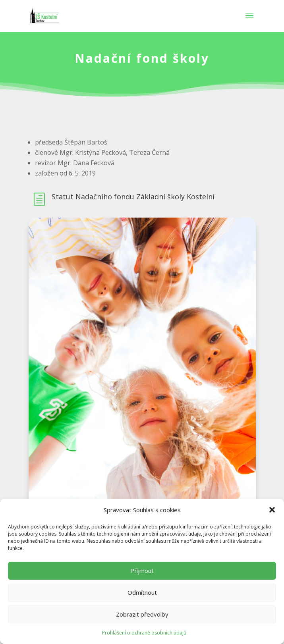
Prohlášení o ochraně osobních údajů (144, 633)
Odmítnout (142, 592)
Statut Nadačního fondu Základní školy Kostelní (133, 197)
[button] (272, 510)
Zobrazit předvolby (142, 614)
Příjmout (142, 571)
